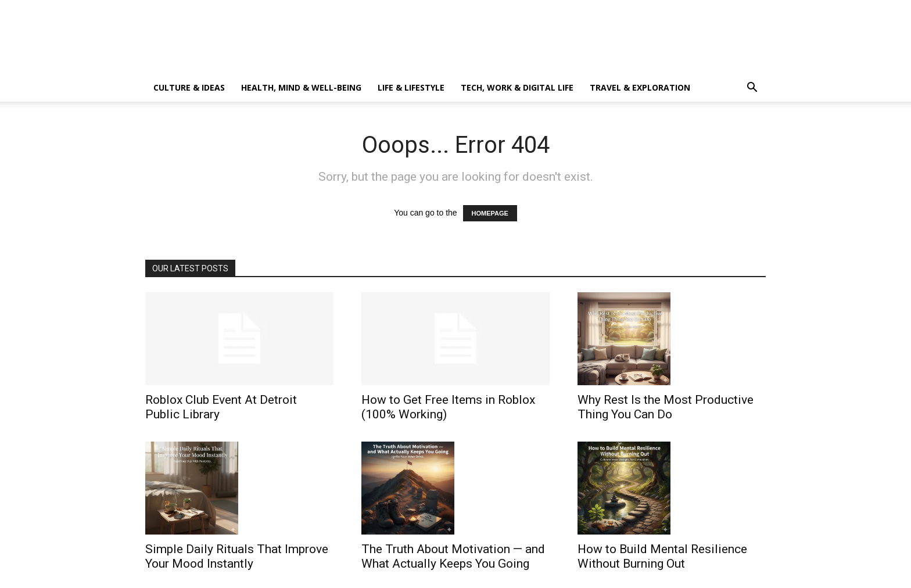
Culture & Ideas (189, 87)
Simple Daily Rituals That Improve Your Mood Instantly (237, 556)
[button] (752, 89)
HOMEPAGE (490, 213)
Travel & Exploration (640, 87)
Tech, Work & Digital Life (517, 87)
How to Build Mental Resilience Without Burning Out (662, 556)
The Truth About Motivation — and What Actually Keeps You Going (453, 556)
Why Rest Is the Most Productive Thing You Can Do (666, 407)
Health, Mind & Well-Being (301, 87)
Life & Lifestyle (411, 87)
